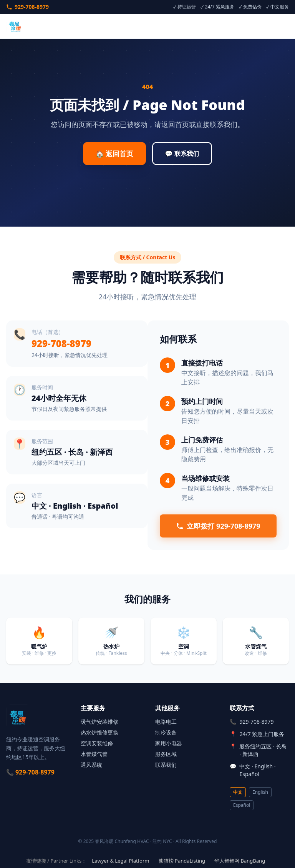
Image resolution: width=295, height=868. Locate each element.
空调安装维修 (97, 743)
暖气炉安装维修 (99, 722)
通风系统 (91, 765)
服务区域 (166, 754)
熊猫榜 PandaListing (182, 861)
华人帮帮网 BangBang (240, 861)
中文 (238, 792)
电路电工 (166, 722)
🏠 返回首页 (114, 154)
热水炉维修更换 (99, 732)
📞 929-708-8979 (30, 772)
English (260, 792)
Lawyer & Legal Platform (120, 861)
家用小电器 (169, 743)
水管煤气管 (94, 754)
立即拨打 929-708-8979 (218, 526)
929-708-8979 (27, 7)
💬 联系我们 (182, 154)
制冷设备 (166, 732)
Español (242, 805)
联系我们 (166, 765)
